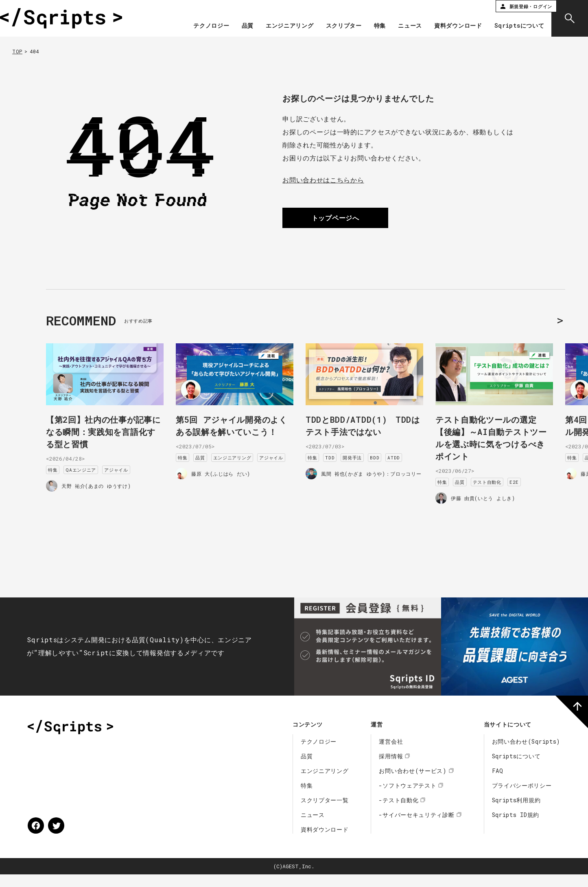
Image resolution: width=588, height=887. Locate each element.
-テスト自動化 (399, 813)
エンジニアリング (285, 26)
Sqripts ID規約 (516, 827)
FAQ (498, 783)
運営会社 (391, 754)
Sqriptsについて (514, 26)
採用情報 (391, 769)
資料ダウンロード (453, 26)
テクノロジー (206, 26)
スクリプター (339, 26)
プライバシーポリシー (522, 798)
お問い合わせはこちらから (323, 180)
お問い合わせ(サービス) (413, 783)
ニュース (405, 26)
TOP (17, 51)
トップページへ (336, 218)
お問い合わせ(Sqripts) (526, 754)
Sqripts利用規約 (516, 813)
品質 (242, 26)
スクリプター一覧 (325, 813)
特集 (375, 26)
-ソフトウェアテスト (408, 798)
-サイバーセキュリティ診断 (416, 827)
